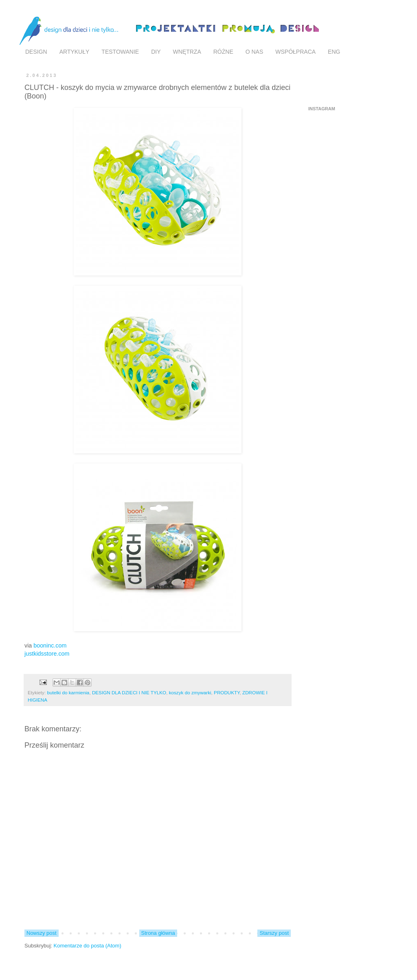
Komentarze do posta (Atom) (88, 946)
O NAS (255, 52)
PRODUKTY (227, 692)
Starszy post (274, 933)
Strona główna (158, 933)
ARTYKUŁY (75, 52)
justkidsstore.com (47, 654)
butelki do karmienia (68, 692)
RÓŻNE (223, 52)
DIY (156, 52)
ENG (334, 52)
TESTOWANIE (120, 52)
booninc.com (50, 645)
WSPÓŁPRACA (295, 52)
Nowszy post (42, 933)
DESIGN (36, 52)
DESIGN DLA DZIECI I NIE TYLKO (129, 692)
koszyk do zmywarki (190, 692)
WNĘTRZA (187, 52)
